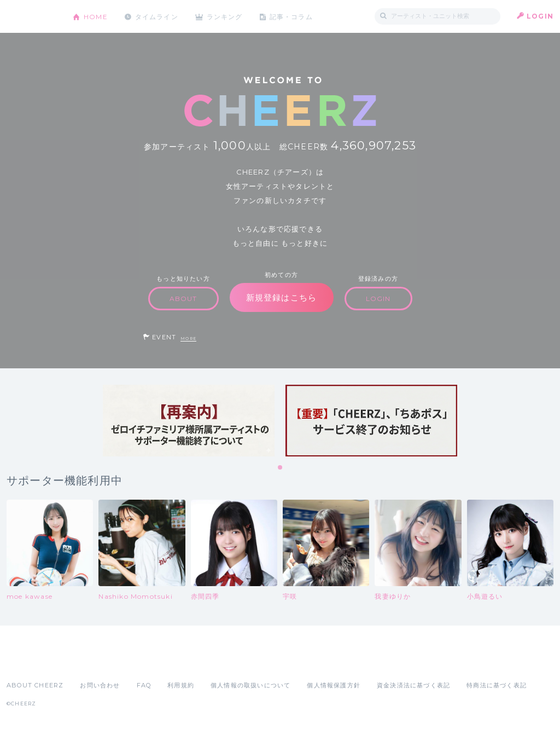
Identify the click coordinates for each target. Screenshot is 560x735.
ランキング (226, 16)
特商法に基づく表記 (497, 685)
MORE (188, 338)
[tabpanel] (189, 421)
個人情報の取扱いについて (250, 685)
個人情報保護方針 (334, 685)
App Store (32, 661)
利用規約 (181, 685)
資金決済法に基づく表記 (413, 685)
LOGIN (540, 16)
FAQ (144, 685)
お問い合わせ (100, 685)
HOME (96, 16)
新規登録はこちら (282, 297)
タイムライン (157, 16)
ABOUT (183, 299)
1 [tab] (281, 468)
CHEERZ (31, 17)
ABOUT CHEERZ (35, 685)
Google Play (90, 661)
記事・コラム (292, 16)
